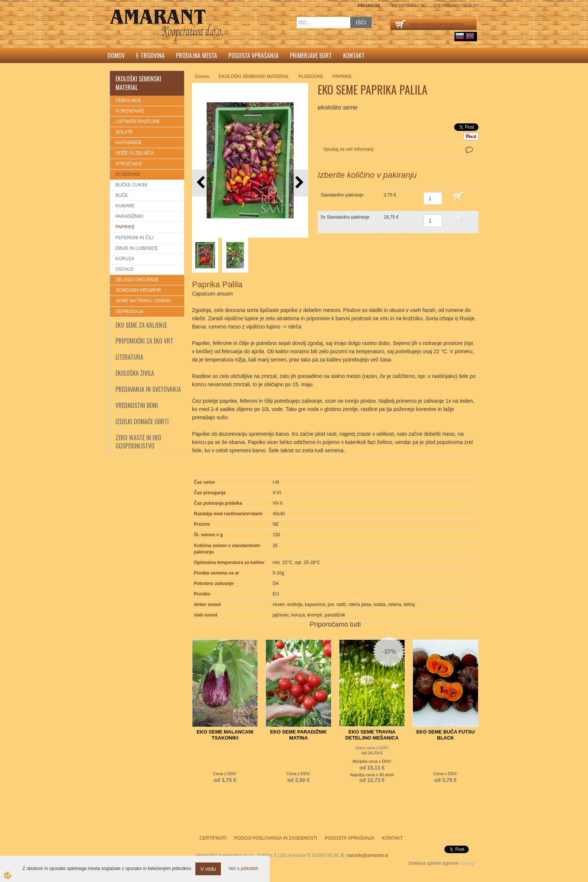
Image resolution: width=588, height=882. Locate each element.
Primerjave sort (311, 55)
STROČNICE (129, 164)
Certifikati (213, 838)
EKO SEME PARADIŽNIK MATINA (298, 735)
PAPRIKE (125, 227)
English (470, 36)
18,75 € (391, 217)
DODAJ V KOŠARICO (464, 200)
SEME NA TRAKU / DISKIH (143, 301)
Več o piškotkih (243, 868)
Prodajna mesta (196, 55)
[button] (299, 183)
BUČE (122, 195)
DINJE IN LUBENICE (137, 248)
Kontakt (354, 55)
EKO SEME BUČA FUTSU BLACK (445, 735)
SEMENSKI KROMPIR (138, 290)
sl (460, 36)
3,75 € (390, 195)
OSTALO (124, 269)
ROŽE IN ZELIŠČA (135, 153)
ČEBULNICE (128, 100)
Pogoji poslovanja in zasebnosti (276, 838)
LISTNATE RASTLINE (138, 121)
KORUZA (125, 259)
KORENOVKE (130, 111)
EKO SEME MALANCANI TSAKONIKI (225, 735)
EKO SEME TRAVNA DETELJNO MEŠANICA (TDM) (372, 738)
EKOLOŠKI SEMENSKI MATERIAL (254, 76)
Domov (116, 55)
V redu (208, 869)
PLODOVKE (128, 174)
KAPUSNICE (128, 142)
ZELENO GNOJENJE (137, 280)
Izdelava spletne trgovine (434, 863)
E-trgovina (150, 55)
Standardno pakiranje (342, 195)
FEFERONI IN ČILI (134, 238)
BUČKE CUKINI (131, 185)
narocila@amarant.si (367, 855)
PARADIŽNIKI (129, 216)
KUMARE (125, 206)
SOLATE (124, 132)
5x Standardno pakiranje (345, 217)
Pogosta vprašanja (253, 55)
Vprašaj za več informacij (348, 149)
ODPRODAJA (130, 312)
